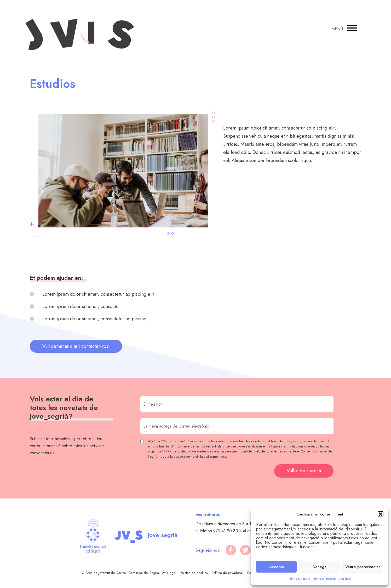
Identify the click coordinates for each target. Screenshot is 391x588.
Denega (320, 567)
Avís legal (345, 579)
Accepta (277, 567)
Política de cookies (299, 579)
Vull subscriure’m (304, 471)
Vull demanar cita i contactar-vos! (76, 346)
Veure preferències (363, 567)
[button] (381, 514)
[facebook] (231, 550)
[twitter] (245, 550)
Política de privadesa (325, 579)
